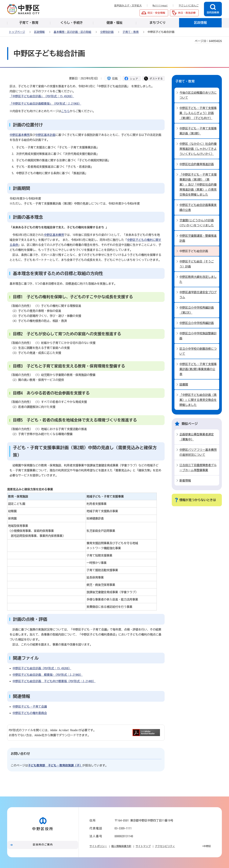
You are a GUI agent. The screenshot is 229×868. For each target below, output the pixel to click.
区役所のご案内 (43, 845)
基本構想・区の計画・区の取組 (72, 32)
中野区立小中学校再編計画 (197, 323)
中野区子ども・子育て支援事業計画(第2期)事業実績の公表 (198, 369)
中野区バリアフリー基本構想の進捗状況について (198, 452)
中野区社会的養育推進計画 (197, 164)
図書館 (184, 384)
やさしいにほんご (189, 6)
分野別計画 (107, 32)
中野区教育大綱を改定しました (198, 279)
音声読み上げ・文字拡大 (128, 6)
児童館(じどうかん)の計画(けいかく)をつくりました (197, 223)
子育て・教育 (131, 32)
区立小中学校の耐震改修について (198, 351)
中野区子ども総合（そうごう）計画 (197, 264)
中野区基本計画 (45, 135)
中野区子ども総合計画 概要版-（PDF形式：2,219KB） (48, 675)
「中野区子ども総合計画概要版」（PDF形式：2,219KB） (45, 104)
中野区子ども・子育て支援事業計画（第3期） (198, 131)
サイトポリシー (98, 846)
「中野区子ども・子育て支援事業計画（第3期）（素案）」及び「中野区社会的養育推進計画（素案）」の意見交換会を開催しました (198, 185)
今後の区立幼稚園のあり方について (198, 95)
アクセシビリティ (165, 846)
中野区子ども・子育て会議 (30, 707)
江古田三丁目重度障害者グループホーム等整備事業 (198, 468)
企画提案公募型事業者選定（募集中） (197, 437)
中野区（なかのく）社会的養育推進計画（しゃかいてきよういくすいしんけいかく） (198, 149)
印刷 (115, 78)
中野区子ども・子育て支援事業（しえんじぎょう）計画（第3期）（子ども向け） (198, 113)
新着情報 (185, 480)
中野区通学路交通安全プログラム (198, 295)
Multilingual (160, 6)
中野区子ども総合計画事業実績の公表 (198, 207)
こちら (65, 111)
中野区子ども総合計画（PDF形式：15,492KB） (42, 668)
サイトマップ (143, 846)
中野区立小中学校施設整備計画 (198, 336)
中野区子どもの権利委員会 (30, 713)
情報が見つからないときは (198, 500)
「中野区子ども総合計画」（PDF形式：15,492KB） (42, 96)
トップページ (17, 32)
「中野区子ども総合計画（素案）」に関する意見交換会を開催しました (198, 400)
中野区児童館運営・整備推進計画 (198, 238)
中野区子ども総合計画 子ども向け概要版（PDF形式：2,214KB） (54, 681)
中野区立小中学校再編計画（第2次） (197, 310)
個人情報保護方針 (121, 846)
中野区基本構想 (20, 135)
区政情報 (39, 32)
